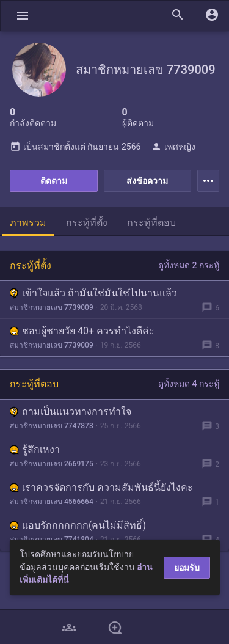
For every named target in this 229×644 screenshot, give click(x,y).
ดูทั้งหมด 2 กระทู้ (189, 265)
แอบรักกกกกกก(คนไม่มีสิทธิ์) (78, 525)
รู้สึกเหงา (35, 449)
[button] (23, 16)
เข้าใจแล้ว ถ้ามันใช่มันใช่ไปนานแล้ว (93, 293)
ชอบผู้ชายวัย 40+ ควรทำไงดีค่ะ (82, 331)
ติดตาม (54, 181)
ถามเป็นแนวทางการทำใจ (71, 412)
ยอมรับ (187, 568)
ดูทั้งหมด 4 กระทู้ (189, 384)
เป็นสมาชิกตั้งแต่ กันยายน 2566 (75, 147)
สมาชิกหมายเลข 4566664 (52, 502)
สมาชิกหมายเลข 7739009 (52, 307)
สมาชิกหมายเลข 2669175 (52, 464)
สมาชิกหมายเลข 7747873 (52, 426)
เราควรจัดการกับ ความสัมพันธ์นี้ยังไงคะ (101, 487)
